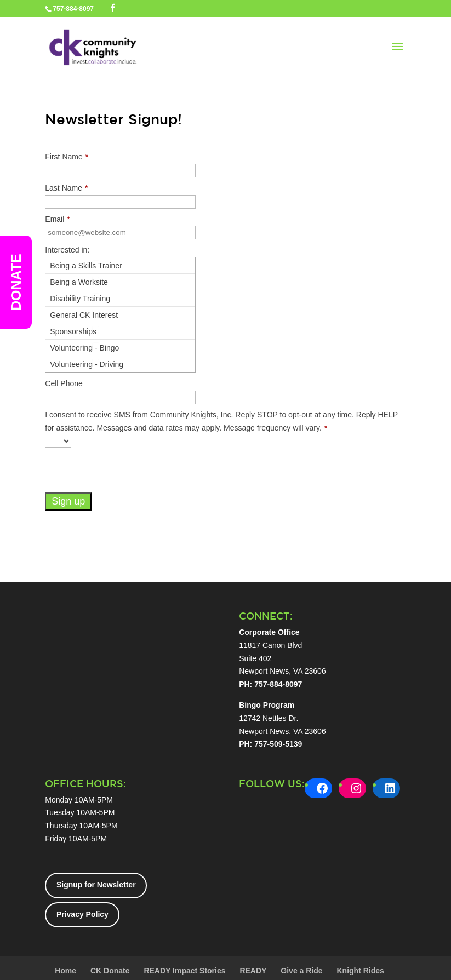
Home (65, 971)
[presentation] (128, 471)
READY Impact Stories (184, 971)
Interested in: (67, 250)
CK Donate (110, 971)
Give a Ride (301, 971)
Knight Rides (360, 971)
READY (253, 971)
